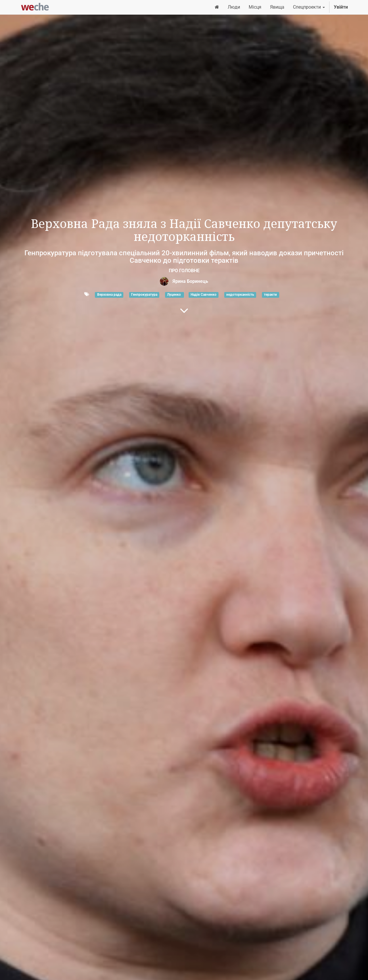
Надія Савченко (204, 295)
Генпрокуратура (144, 295)
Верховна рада (109, 295)
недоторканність (240, 295)
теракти (270, 295)
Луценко (174, 295)
